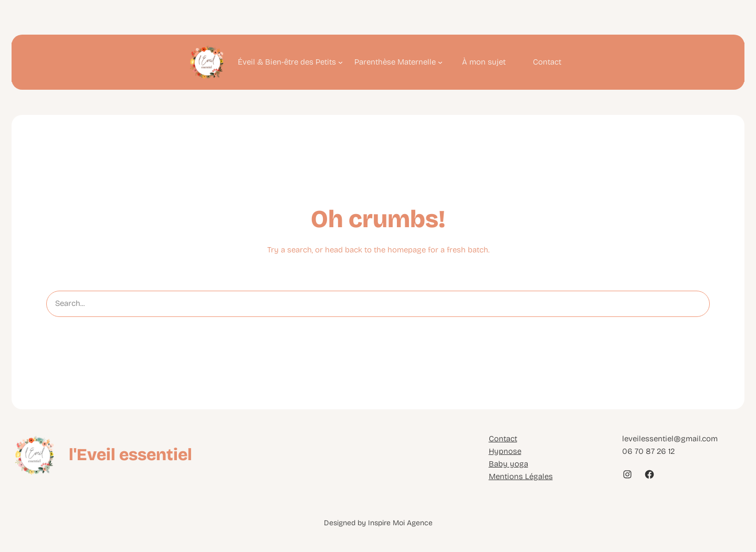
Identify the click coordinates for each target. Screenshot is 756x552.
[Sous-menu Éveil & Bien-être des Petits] (290, 62)
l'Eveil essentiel (130, 455)
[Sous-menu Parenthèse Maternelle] (398, 62)
